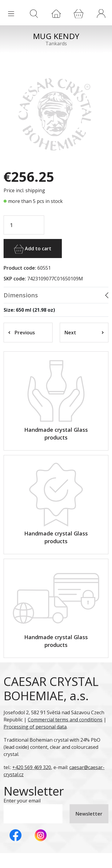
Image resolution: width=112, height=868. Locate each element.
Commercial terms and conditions (65, 720)
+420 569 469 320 (32, 767)
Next (84, 333)
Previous (22, 333)
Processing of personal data (35, 727)
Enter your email (22, 801)
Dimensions (21, 295)
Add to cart (33, 249)
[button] (101, 13)
